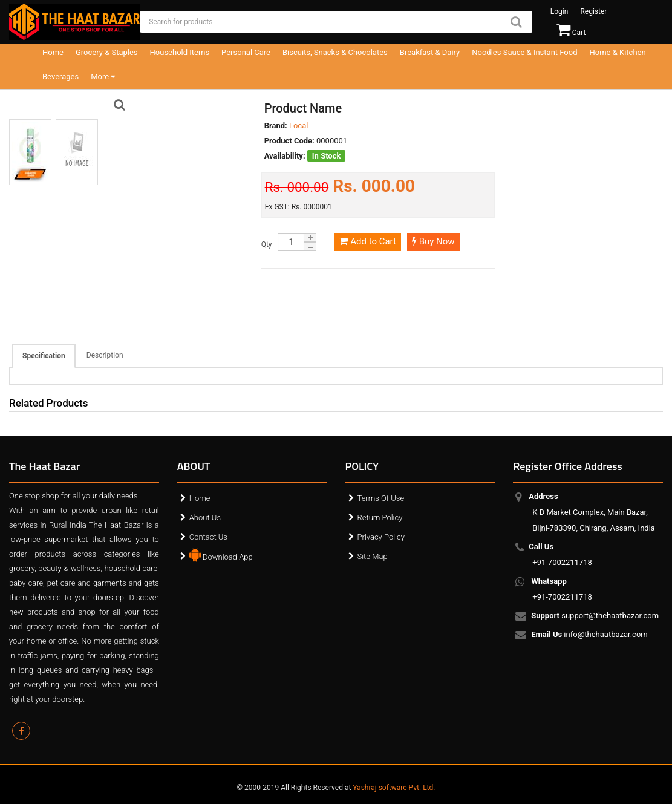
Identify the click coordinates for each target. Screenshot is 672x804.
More (103, 77)
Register (593, 11)
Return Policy (380, 518)
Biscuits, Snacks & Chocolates (335, 52)
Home (53, 52)
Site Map (373, 556)
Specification (44, 356)
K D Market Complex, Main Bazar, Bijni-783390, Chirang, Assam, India (594, 512)
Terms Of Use (381, 498)
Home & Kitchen (618, 52)
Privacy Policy (381, 537)
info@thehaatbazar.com (590, 635)
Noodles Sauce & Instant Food (524, 52)
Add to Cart (367, 241)
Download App (221, 554)
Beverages (60, 77)
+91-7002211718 (562, 554)
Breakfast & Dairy (430, 52)
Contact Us (208, 537)
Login (559, 11)
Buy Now (433, 241)
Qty (267, 244)
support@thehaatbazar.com (595, 616)
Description (105, 355)
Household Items (180, 52)
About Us (205, 518)
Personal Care (246, 52)
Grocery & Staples (107, 52)
